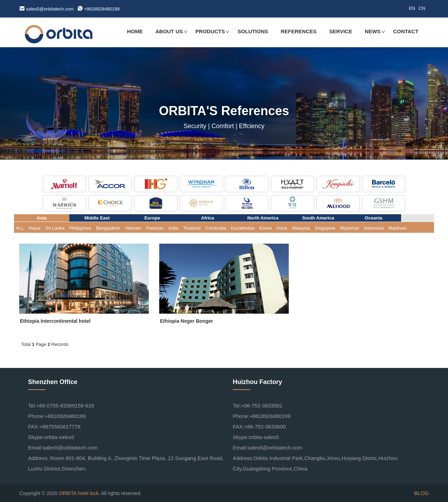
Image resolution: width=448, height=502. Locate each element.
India (173, 228)
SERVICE (341, 31)
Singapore (325, 228)
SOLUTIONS (253, 31)
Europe (152, 218)
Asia (41, 218)
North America (263, 218)
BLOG (421, 493)
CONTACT (406, 31)
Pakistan (155, 228)
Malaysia (301, 228)
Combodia (216, 228)
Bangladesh (108, 228)
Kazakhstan (243, 228)
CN (422, 8)
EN (412, 8)
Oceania (374, 218)
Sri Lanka (55, 228)
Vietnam (133, 228)
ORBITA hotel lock (79, 493)
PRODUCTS (210, 31)
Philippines (80, 228)
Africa (208, 218)
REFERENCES (299, 31)
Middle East (97, 218)
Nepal (35, 228)
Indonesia (374, 228)
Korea (265, 228)
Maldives (397, 228)
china (282, 228)
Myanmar (350, 228)
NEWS (373, 31)
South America (318, 218)
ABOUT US (169, 31)
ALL (20, 228)
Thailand (192, 228)
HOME (135, 31)
